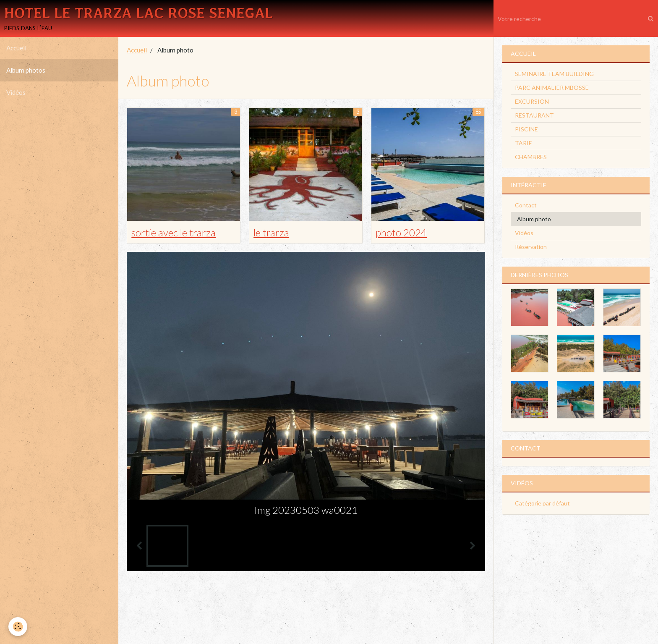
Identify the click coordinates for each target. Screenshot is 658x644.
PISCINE (526, 129)
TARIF (523, 143)
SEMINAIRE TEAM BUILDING (554, 74)
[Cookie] (18, 627)
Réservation (531, 247)
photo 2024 (401, 232)
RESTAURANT (534, 115)
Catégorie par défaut (542, 503)
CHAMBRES (531, 157)
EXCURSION (532, 101)
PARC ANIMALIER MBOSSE (552, 88)
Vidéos (16, 92)
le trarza (271, 232)
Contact (526, 205)
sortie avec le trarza (174, 232)
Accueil (16, 48)
